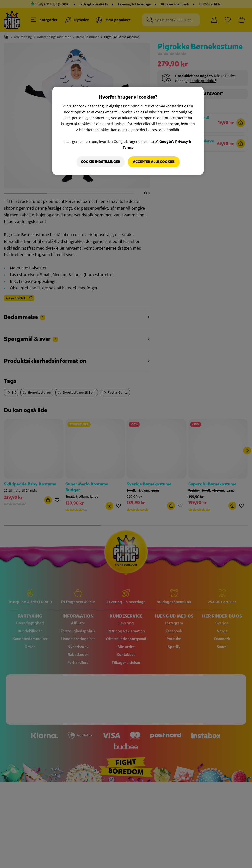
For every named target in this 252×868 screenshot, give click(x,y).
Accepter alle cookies (154, 162)
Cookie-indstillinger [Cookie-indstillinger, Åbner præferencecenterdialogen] (101, 162)
